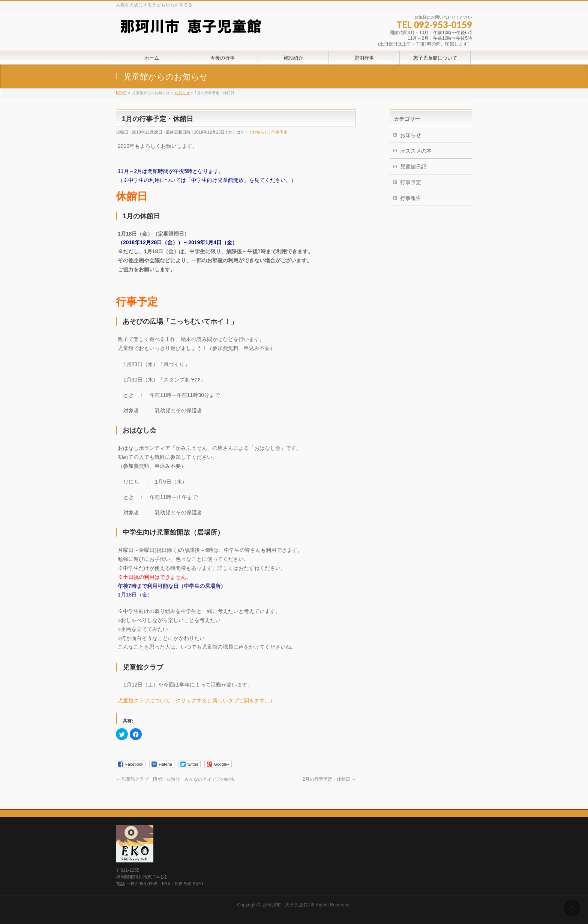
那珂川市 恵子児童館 (285, 905)
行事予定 (279, 132)
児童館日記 (413, 167)
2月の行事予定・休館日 (329, 779)
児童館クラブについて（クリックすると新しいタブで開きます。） (196, 700)
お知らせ (260, 132)
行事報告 (411, 198)
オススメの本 (416, 151)
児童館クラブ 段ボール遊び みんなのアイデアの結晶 (175, 779)
